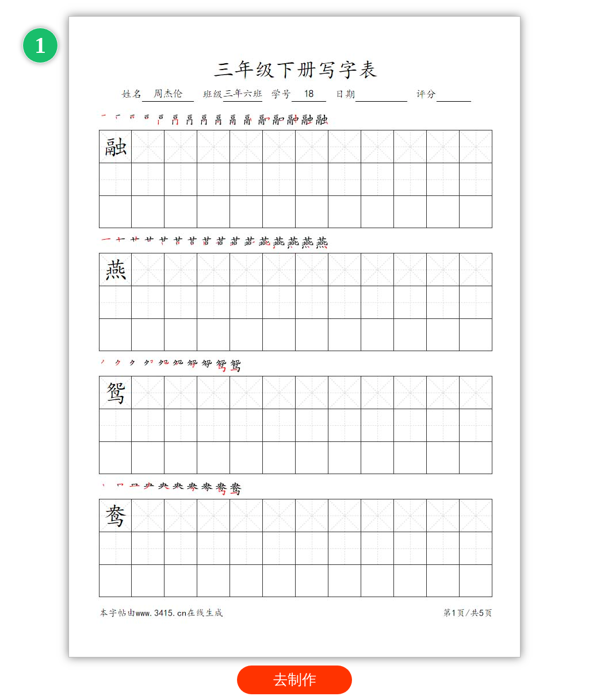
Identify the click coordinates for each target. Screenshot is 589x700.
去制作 (295, 680)
